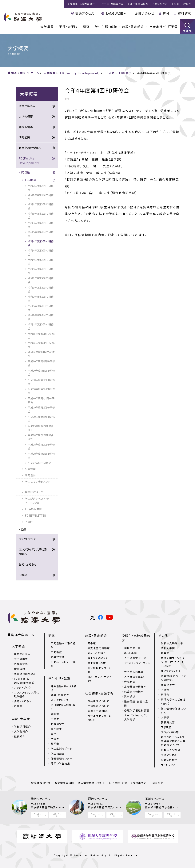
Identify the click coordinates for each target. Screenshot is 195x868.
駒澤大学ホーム (23, 635)
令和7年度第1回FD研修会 (41, 197)
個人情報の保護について (173, 710)
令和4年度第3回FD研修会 (41, 252)
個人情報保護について (92, 783)
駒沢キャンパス (40, 799)
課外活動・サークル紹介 (64, 688)
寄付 (166, 13)
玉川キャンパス (155, 799)
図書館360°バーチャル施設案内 (173, 678)
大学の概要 (26, 116)
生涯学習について (98, 706)
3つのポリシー (140, 783)
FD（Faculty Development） (29, 161)
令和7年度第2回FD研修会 (41, 188)
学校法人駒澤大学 (172, 643)
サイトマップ (168, 765)
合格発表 (130, 682)
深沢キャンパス (98, 799)
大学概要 (47, 27)
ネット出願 (130, 653)
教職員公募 (168, 722)
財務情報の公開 (41, 783)
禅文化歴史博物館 (99, 648)
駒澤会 (165, 695)
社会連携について (98, 701)
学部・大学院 (68, 27)
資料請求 (185, 13)
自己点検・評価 (118, 783)
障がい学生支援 (60, 763)
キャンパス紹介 (97, 653)
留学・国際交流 (60, 695)
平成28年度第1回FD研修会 (41, 455)
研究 (86, 27)
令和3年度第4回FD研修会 (41, 280)
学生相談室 (58, 753)
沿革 (24, 530)
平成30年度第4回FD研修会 (41, 382)
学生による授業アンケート (38, 484)
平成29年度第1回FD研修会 (41, 419)
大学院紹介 (21, 731)
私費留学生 (58, 724)
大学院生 (56, 729)
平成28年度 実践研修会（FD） (41, 437)
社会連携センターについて (100, 718)
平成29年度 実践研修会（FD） (41, 428)
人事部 (165, 717)
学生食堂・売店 (97, 663)
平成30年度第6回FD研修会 (41, 363)
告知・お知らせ (28, 564)
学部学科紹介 (22, 727)
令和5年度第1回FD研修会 (41, 234)
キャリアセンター (61, 700)
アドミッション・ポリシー (137, 665)
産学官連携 (58, 657)
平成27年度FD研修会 (40, 463)
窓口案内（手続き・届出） (63, 707)
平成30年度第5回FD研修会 (41, 372)
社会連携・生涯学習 (163, 27)
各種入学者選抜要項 (137, 710)
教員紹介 (20, 736)
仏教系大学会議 (171, 750)
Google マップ (38, 815)
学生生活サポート (62, 749)
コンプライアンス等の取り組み (33, 552)
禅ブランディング (171, 671)
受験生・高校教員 (82, 4)
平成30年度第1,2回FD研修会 (41, 400)
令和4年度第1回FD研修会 (41, 271)
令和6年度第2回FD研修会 (41, 215)
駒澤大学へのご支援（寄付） (173, 702)
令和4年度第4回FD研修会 (41, 243)
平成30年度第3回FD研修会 (41, 391)
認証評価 (158, 783)
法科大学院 (168, 648)
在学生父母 (139, 4)
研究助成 (56, 652)
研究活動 (30, 475)
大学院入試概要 (134, 672)
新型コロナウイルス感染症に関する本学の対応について (173, 741)
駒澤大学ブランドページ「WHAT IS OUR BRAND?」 (174, 662)
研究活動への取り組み (63, 645)
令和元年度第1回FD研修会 (41, 354)
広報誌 (23, 575)
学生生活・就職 (106, 27)
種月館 (165, 653)
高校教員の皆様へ (135, 687)
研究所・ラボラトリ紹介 (63, 664)
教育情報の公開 (64, 783)
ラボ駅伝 (166, 727)
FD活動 (26, 172)
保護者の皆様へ (134, 692)
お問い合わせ (145, 13)
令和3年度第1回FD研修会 (41, 308)
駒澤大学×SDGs (98, 711)
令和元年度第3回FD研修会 (41, 336)
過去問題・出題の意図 (136, 703)
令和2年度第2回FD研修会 (41, 317)
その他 (29, 522)
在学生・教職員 (113, 4)
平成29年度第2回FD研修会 (41, 409)
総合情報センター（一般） (101, 670)
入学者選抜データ (135, 658)
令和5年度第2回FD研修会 (41, 225)
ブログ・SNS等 (170, 732)
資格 (54, 734)
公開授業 (30, 469)
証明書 (55, 714)
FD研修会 (31, 180)
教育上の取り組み (30, 148)
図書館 (92, 643)
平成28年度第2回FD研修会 (41, 446)
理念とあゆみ (27, 106)
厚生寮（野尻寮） (98, 658)
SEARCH (187, 31)
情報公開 (24, 137)
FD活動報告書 (33, 509)
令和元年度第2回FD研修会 (41, 345)
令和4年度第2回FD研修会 (41, 262)
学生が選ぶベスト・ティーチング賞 (37, 501)
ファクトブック (27, 539)
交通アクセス (85, 13)
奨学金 (55, 744)
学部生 (55, 719)
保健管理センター (62, 758)
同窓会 (165, 690)
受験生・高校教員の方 (136, 638)
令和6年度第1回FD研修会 (41, 206)
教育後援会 (168, 685)
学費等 (55, 739)
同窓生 (161, 4)
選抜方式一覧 (133, 648)
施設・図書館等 (133, 27)
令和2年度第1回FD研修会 (41, 326)
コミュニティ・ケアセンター (100, 679)
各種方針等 (26, 127)
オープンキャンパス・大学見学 (137, 717)
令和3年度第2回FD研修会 (41, 298)
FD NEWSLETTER (35, 515)
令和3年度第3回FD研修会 (41, 289)
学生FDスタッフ (34, 492)
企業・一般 (183, 4)
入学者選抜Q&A (134, 677)
